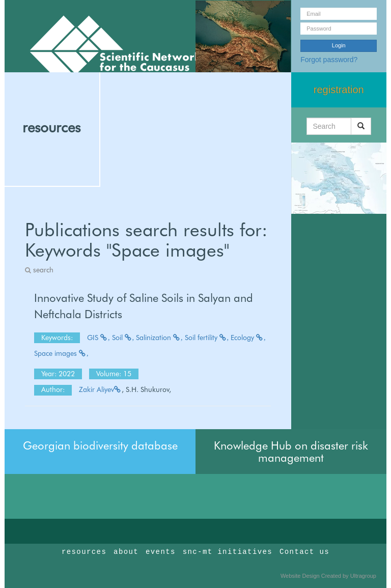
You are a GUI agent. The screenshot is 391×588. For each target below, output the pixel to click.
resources (51, 127)
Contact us (304, 552)
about (126, 552)
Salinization (159, 338)
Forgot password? (329, 60)
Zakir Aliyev (100, 389)
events (161, 552)
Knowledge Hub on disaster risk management (291, 452)
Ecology (248, 338)
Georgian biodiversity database (100, 445)
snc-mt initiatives (228, 552)
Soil (123, 338)
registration (339, 90)
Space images (61, 353)
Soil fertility (207, 338)
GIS (99, 338)
